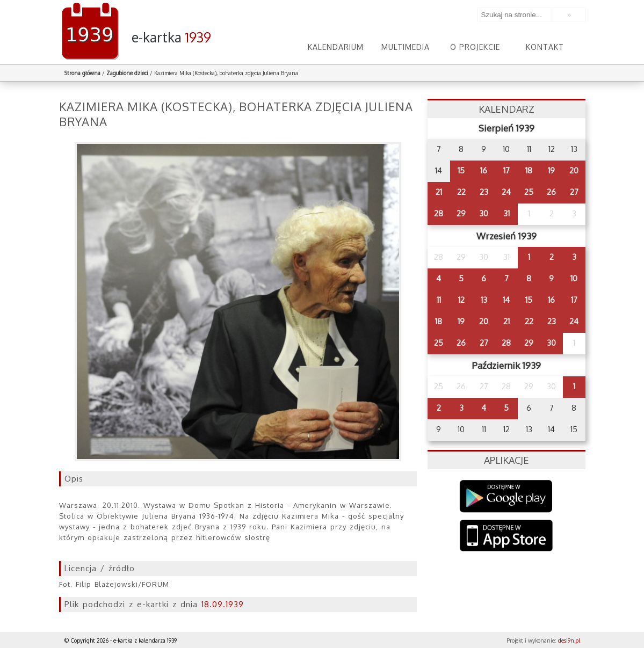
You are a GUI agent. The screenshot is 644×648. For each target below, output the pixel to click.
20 (574, 170)
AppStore (506, 537)
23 (484, 192)
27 (574, 192)
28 (439, 213)
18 (529, 170)
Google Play (506, 496)
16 (484, 170)
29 (461, 213)
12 (461, 300)
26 (551, 192)
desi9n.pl (569, 640)
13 (484, 300)
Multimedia (406, 47)
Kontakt (545, 47)
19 (551, 170)
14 (506, 300)
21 (439, 192)
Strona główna (82, 73)
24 (506, 192)
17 (506, 170)
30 (484, 213)
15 (461, 170)
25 (529, 192)
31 (506, 213)
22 (461, 192)
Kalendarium (336, 47)
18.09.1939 (223, 604)
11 (439, 300)
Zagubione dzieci (127, 73)
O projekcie (475, 47)
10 (574, 278)
